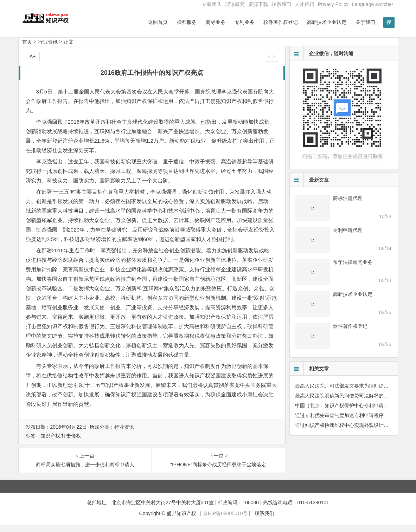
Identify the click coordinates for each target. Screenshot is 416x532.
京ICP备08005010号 (225, 520)
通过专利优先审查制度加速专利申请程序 (339, 422)
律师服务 (187, 22)
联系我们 (281, 4)
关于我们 (365, 22)
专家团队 (212, 4)
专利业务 (244, 22)
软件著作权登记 (281, 22)
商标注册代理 (348, 205)
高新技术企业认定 (327, 22)
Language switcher (373, 4)
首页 (27, 49)
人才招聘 (305, 4)
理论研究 (235, 4)
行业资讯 (48, 49)
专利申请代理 (348, 237)
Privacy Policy (333, 4)
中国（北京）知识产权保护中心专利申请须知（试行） (354, 413)
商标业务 (216, 22)
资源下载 (258, 4)
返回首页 (158, 22)
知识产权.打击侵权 (61, 443)
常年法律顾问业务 (353, 269)
